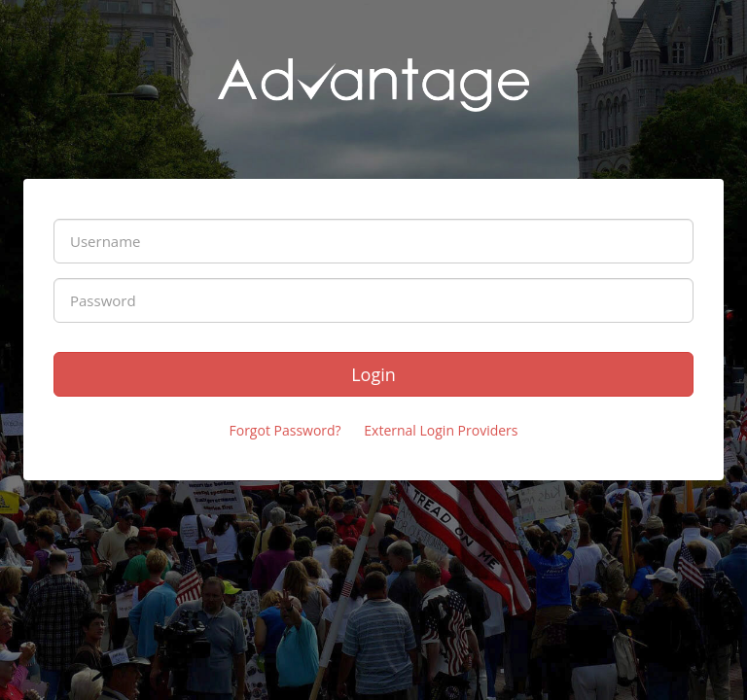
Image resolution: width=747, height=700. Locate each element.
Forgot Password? (285, 430)
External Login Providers (441, 430)
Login (373, 374)
